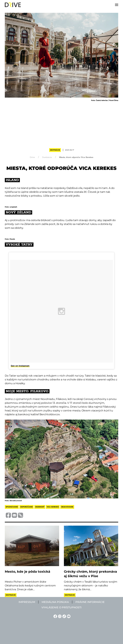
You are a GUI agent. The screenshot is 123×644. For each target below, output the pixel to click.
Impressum (27, 602)
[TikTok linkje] (64, 616)
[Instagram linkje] (59, 616)
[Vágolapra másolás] (20, 515)
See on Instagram (20, 366)
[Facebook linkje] (55, 616)
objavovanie (67, 507)
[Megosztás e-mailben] (14, 515)
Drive (32, 157)
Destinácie (55, 150)
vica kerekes (53, 507)
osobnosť (40, 507)
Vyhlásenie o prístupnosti (61, 607)
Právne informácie (90, 602)
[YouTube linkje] (68, 616)
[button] (117, 5)
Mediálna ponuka (55, 602)
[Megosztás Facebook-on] (8, 515)
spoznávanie (12, 507)
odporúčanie (27, 507)
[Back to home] (13, 5)
